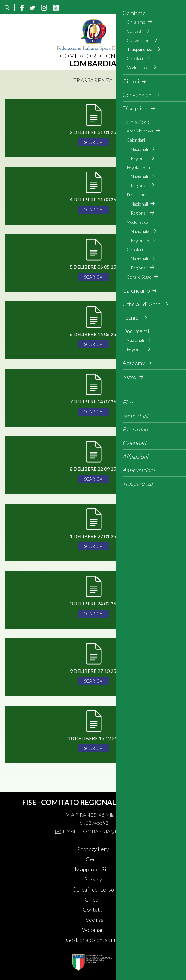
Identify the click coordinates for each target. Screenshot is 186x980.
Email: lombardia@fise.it (97, 831)
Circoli (93, 899)
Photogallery (93, 849)
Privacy (93, 879)
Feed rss (93, 920)
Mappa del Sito (93, 869)
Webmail (93, 930)
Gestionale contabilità (93, 940)
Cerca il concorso (93, 889)
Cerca (93, 859)
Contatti (93, 910)
